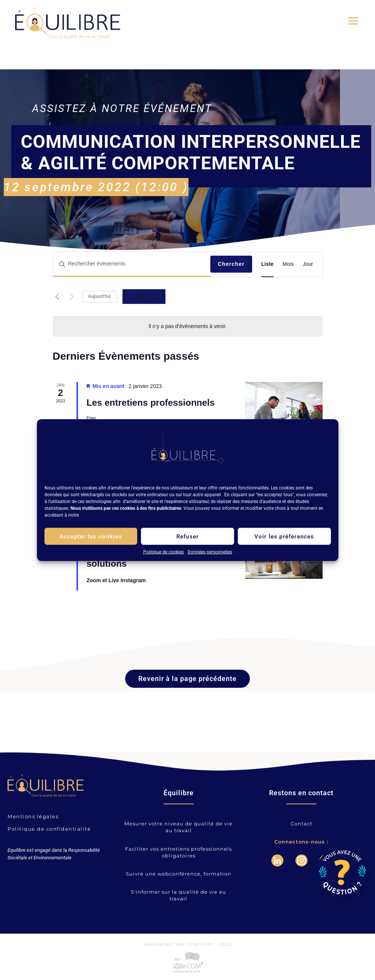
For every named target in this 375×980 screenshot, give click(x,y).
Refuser (187, 536)
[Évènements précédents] (57, 296)
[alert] (187, 326)
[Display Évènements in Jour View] (308, 264)
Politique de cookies (164, 552)
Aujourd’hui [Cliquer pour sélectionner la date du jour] (99, 296)
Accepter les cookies (91, 536)
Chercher (231, 264)
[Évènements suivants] (72, 296)
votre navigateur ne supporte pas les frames (62, 891)
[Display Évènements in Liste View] (267, 264)
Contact (302, 824)
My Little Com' (196, 944)
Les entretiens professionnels (151, 403)
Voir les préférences (284, 536)
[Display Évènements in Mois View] (288, 264)
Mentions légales (33, 816)
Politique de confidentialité (49, 829)
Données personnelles (210, 552)
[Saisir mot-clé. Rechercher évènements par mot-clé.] (132, 264)
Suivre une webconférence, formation (179, 874)
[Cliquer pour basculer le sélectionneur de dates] (144, 297)
